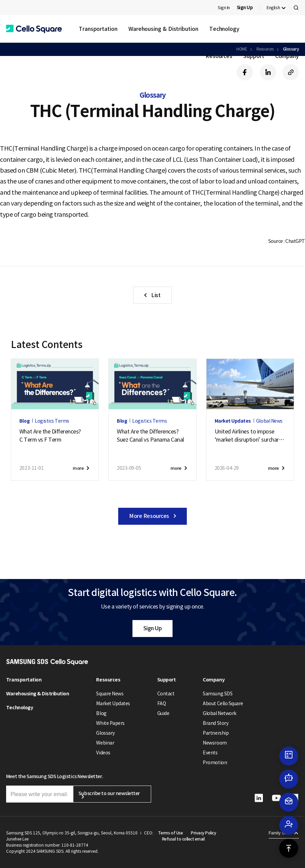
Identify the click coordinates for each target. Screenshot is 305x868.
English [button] (273, 8)
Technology (224, 29)
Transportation (98, 29)
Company (287, 56)
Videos (103, 753)
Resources (219, 56)
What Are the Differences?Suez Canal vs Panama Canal (150, 436)
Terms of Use (170, 833)
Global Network (219, 713)
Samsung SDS (218, 694)
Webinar (105, 743)
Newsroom (215, 743)
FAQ (162, 703)
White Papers (110, 723)
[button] (34, 29)
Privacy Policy (203, 833)
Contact (166, 694)
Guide (163, 713)
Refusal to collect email (183, 839)
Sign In (224, 8)
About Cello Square (223, 703)
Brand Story (216, 723)
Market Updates (113, 703)
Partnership (216, 733)
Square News (110, 694)
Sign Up (153, 628)
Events (210, 753)
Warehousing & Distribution (163, 29)
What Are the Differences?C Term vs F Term (50, 436)
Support (254, 56)
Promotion (215, 763)
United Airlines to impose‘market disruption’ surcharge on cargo (250, 436)
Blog (101, 713)
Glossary (105, 733)
